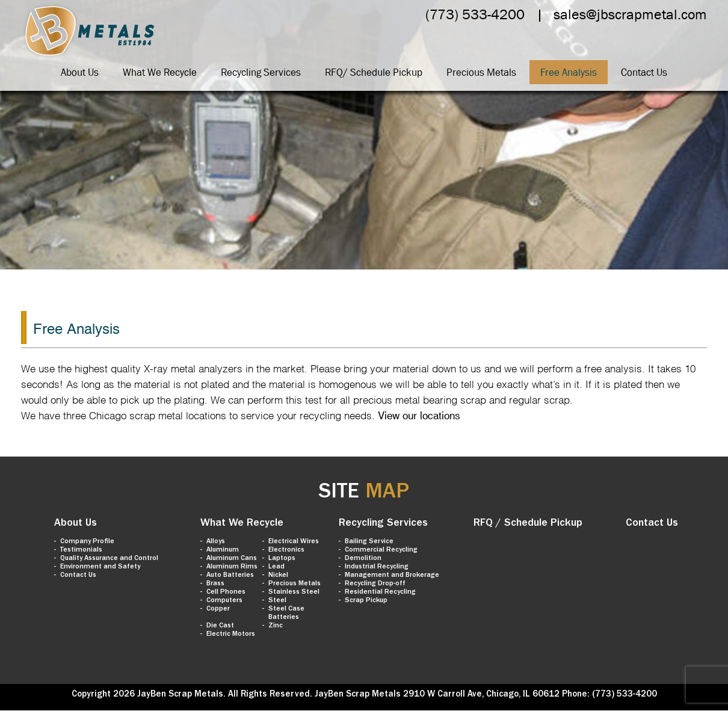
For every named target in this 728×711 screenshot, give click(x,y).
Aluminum (223, 550)
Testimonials (81, 550)
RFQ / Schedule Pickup (528, 524)
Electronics (286, 550)
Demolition (363, 559)
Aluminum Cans (232, 559)
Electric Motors (231, 635)
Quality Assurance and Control (109, 559)
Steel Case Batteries (286, 614)
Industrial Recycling (377, 567)
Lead (276, 567)
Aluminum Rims (232, 567)
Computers (224, 601)
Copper (218, 609)
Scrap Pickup (366, 601)
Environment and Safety (100, 567)
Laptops (282, 559)
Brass (215, 584)
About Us (80, 72)
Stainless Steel (294, 592)
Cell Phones (226, 592)
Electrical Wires (294, 542)
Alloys (216, 542)
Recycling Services (261, 72)
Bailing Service (369, 542)
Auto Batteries (230, 576)
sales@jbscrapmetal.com (630, 14)
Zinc (276, 626)
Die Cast (220, 626)
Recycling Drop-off (375, 584)
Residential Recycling (380, 592)
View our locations (419, 416)
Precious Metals (481, 72)
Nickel (278, 576)
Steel (277, 601)
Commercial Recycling (381, 550)
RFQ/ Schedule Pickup (374, 72)
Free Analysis (569, 72)
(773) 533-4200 (475, 14)
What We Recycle (160, 72)
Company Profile (87, 542)
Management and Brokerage (392, 576)
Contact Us (644, 72)
